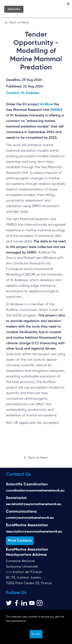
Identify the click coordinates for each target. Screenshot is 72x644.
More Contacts (20, 541)
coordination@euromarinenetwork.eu (35, 491)
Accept (36, 634)
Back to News (19, 23)
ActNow (47, 104)
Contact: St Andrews (22, 93)
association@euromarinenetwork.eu (34, 532)
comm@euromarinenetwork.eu (30, 518)
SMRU (56, 110)
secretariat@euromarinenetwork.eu (34, 504)
